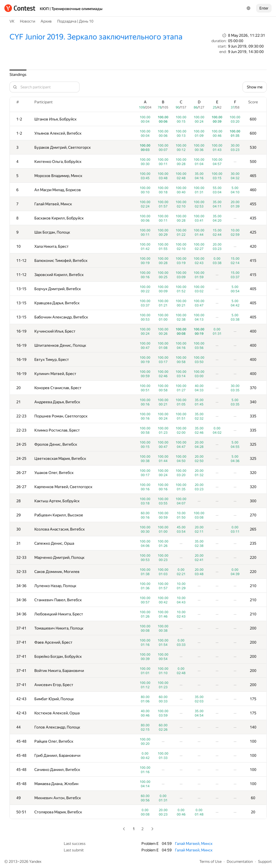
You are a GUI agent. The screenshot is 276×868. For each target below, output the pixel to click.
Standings (18, 75)
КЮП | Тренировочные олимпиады (71, 9)
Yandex (35, 861)
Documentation (240, 861)
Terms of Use (210, 861)
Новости (28, 21)
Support (265, 861)
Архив (46, 21)
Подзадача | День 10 (75, 21)
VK (12, 21)
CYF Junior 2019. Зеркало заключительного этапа (96, 37)
